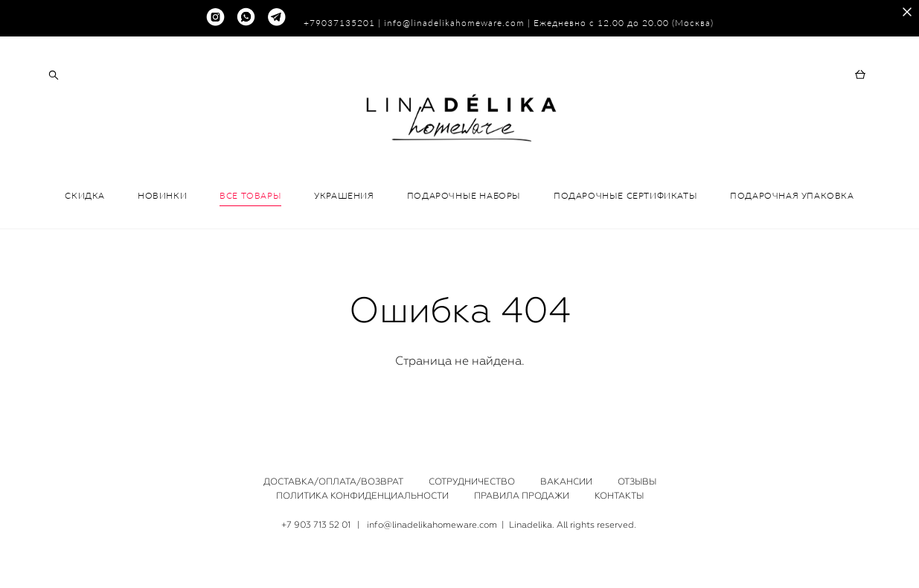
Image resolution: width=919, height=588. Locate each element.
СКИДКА (85, 215)
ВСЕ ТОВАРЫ (250, 215)
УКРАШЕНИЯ (344, 215)
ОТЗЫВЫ (637, 470)
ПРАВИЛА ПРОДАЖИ (522, 484)
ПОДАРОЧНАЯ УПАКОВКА (792, 215)
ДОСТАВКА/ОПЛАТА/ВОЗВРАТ (333, 470)
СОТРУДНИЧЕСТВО (472, 470)
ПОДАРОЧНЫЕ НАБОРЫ (464, 215)
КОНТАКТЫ (619, 484)
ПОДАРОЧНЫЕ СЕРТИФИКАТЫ (625, 215)
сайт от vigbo (459, 554)
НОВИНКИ (162, 215)
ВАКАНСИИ (566, 470)
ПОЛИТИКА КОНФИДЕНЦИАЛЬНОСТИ (362, 484)
